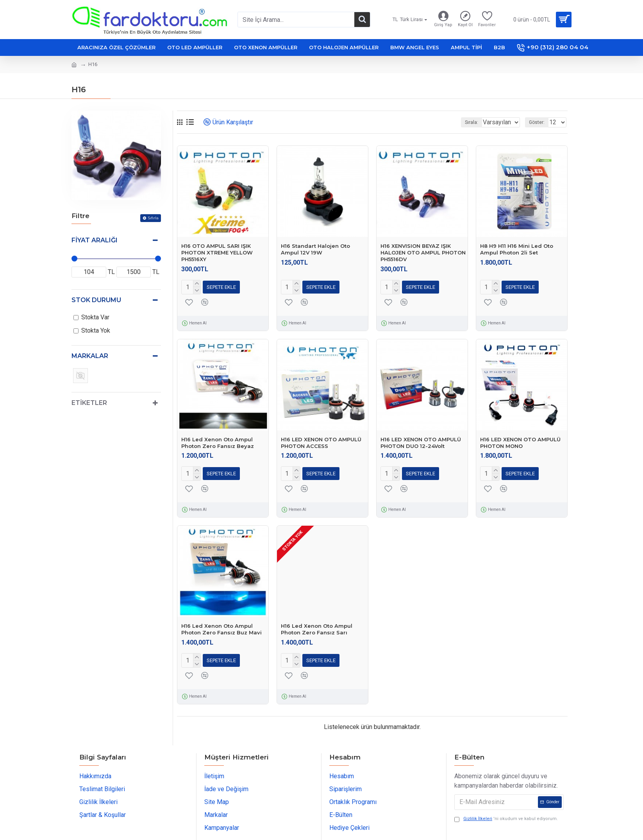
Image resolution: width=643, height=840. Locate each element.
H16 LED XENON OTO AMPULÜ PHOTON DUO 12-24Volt (421, 441)
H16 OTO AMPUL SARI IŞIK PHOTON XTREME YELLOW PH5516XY (217, 253)
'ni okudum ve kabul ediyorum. (506, 814)
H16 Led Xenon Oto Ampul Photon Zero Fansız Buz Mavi (221, 626)
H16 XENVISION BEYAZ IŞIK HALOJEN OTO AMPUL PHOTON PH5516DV (423, 253)
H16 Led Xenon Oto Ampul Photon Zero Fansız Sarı (317, 626)
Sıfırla (153, 218)
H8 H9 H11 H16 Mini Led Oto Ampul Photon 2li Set (517, 249)
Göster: (539, 122)
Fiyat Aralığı (95, 240)
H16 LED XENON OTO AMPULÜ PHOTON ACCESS (321, 441)
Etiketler (89, 403)
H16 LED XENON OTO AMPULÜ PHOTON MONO (520, 441)
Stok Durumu (96, 300)
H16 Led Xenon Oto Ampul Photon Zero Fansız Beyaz (218, 441)
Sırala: (461, 122)
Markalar (90, 356)
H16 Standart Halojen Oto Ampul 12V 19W (315, 249)
